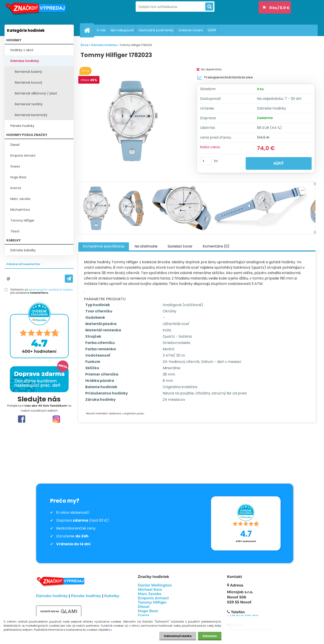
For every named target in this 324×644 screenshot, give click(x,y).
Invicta (16, 188)
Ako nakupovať (122, 30)
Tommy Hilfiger (22, 220)
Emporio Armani (23, 156)
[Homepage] (89, 30)
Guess (15, 166)
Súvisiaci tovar (180, 246)
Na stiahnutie (146, 246)
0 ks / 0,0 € (279, 8)
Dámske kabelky (23, 250)
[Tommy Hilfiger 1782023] (134, 121)
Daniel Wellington (155, 585)
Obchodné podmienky (156, 30)
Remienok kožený (28, 72)
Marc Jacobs (20, 199)
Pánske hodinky (22, 126)
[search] (209, 7)
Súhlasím (210, 636)
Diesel (15, 145)
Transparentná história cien (225, 77)
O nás (101, 30)
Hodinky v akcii (22, 50)
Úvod (84, 45)
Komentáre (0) (216, 246)
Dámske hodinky (25, 61)
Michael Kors (20, 210)
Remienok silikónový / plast (36, 93)
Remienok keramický (31, 115)
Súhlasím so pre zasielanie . (42, 291)
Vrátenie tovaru (191, 30)
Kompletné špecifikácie (104, 246)
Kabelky (112, 596)
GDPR (212, 30)
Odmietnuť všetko (178, 636)
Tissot (15, 231)
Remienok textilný (29, 104)
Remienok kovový (29, 83)
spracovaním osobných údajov (51, 290)
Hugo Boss (18, 177)
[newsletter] (69, 279)
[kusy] (206, 161)
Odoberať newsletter (23, 264)
